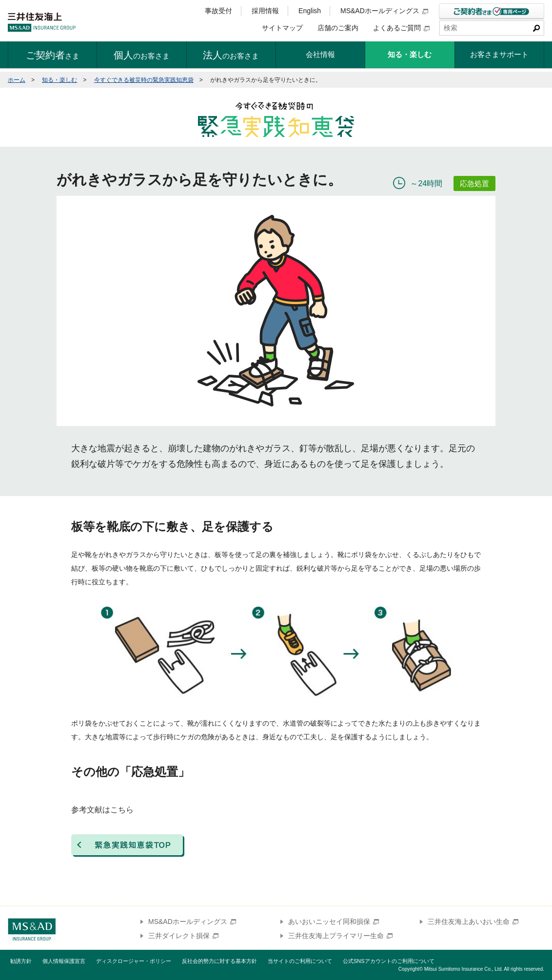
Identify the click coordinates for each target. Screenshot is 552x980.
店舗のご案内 (338, 28)
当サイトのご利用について (300, 961)
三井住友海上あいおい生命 (473, 922)
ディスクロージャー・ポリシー (134, 961)
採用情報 (265, 11)
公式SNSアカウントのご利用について (389, 961)
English (310, 11)
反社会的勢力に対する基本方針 (219, 961)
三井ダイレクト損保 (183, 936)
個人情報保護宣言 (64, 961)
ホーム (17, 80)
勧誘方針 (21, 961)
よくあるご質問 (401, 28)
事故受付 (218, 11)
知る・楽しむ (59, 80)
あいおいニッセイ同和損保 (334, 922)
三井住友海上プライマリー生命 (340, 936)
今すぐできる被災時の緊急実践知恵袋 (144, 80)
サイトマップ (282, 28)
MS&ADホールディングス (384, 11)
